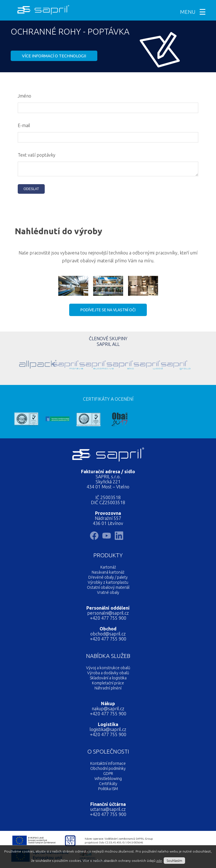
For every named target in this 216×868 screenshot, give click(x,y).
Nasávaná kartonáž (108, 574)
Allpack (24, 366)
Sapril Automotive (79, 366)
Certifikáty (108, 785)
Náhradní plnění (108, 690)
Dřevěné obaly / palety (108, 579)
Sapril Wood (133, 366)
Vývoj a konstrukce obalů (108, 669)
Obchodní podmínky (108, 770)
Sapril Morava (52, 366)
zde (159, 861)
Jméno (24, 96)
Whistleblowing (108, 780)
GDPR (108, 775)
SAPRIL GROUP (160, 366)
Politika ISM (108, 790)
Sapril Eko (106, 366)
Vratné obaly (108, 594)
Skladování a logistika (108, 680)
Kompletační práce (108, 685)
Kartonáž (108, 569)
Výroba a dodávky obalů (108, 675)
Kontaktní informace (108, 765)
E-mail (24, 125)
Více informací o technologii (54, 56)
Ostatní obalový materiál (108, 589)
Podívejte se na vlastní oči (108, 312)
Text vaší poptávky (37, 155)
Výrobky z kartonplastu (108, 584)
